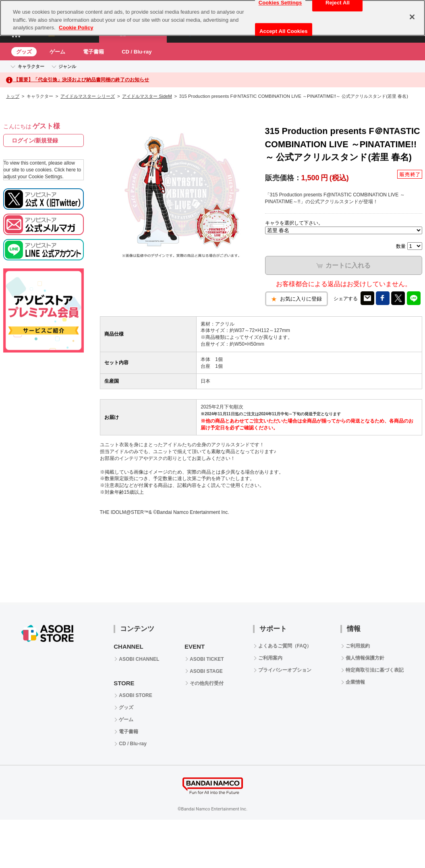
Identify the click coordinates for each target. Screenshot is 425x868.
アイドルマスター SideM (147, 96)
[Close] (412, 17)
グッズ (24, 52)
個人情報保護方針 (365, 658)
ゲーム (57, 52)
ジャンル (67, 66)
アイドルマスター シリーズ (88, 96)
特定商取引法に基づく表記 (375, 670)
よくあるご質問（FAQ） (285, 646)
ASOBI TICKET (207, 659)
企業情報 (355, 682)
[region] (212, 18)
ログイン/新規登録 (35, 140)
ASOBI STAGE (206, 671)
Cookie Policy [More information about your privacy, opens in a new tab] (76, 28)
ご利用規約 (358, 646)
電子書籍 (93, 52)
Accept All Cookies (284, 31)
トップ (13, 96)
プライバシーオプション (285, 670)
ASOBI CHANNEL (139, 659)
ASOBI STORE (135, 695)
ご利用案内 (270, 658)
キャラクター (31, 66)
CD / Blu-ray (137, 52)
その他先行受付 (207, 683)
